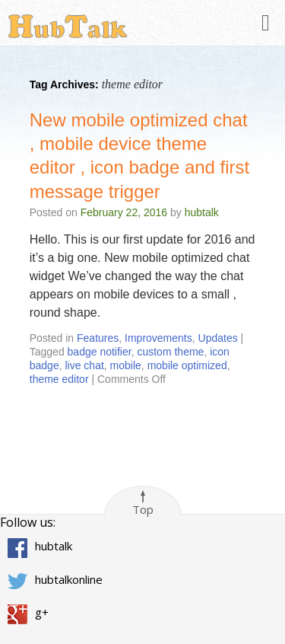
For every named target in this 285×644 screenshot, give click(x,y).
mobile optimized (187, 365)
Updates (218, 338)
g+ (42, 612)
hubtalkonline (69, 579)
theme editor (59, 379)
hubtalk (202, 212)
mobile (126, 365)
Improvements (158, 338)
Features (98, 338)
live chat (84, 365)
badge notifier (100, 352)
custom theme (170, 352)
